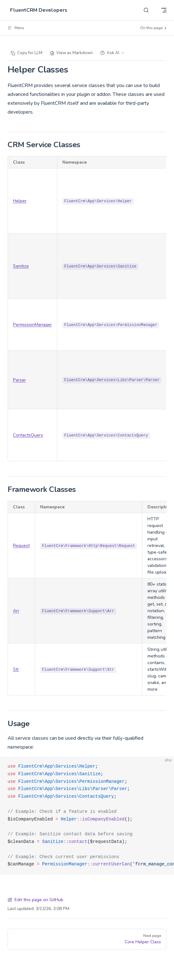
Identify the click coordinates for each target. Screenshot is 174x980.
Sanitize (21, 266)
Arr (16, 611)
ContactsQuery (28, 435)
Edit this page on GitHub (35, 900)
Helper (20, 201)
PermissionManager (32, 325)
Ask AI (112, 53)
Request (21, 546)
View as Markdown (71, 53)
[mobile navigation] (164, 10)
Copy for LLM (27, 53)
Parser (19, 380)
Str (16, 669)
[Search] (146, 10)
